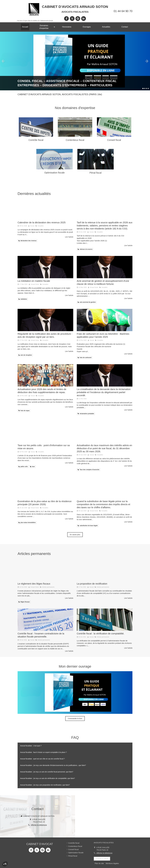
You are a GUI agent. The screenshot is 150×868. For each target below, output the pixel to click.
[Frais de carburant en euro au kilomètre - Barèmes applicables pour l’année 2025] (105, 320)
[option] (75, 61)
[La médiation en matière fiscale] (45, 267)
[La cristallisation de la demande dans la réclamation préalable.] (105, 375)
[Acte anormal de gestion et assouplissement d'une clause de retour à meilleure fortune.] (105, 267)
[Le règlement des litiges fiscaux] (45, 570)
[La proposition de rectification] (105, 570)
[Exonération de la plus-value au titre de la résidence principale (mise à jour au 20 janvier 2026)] (45, 487)
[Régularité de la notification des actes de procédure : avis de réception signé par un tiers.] (45, 320)
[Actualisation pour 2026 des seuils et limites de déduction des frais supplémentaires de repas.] (45, 375)
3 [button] (146, 88)
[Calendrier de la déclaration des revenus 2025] (45, 209)
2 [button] (145, 88)
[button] (5, 864)
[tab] (75, 746)
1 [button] (143, 88)
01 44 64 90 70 (123, 11)
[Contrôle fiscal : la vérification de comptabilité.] (105, 620)
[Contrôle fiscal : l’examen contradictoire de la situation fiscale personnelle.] (45, 620)
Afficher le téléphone (39, 825)
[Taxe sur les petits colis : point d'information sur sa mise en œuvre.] (45, 431)
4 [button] (148, 88)
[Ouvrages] (75, 61)
